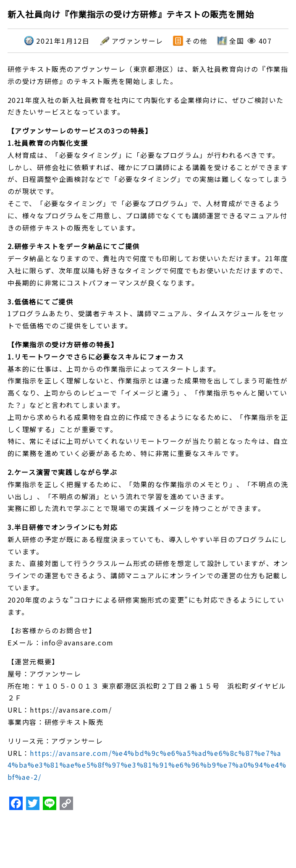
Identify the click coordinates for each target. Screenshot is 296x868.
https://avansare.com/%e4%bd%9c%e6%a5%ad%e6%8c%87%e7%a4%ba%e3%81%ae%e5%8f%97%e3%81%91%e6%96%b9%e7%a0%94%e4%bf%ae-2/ (147, 765)
